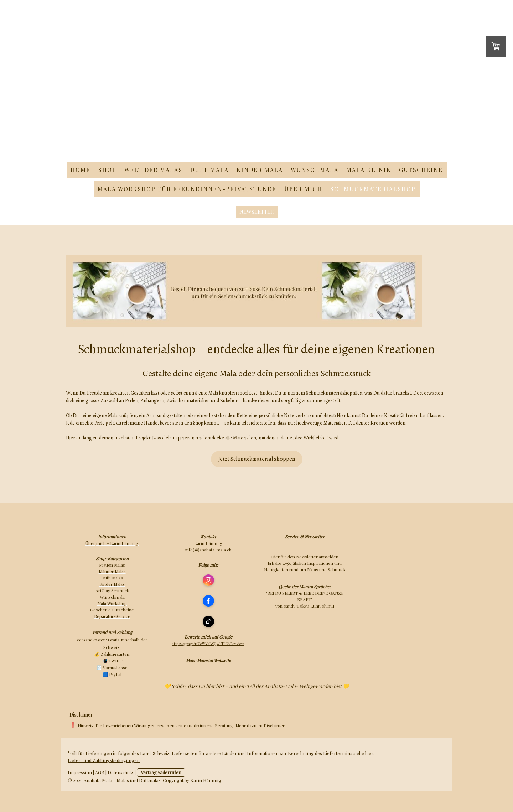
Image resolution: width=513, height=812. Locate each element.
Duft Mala (209, 170)
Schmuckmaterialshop (373, 189)
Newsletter (257, 212)
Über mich (303, 189)
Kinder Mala (260, 170)
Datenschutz (121, 772)
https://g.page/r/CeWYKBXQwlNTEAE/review (208, 644)
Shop (107, 170)
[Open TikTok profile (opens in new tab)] (208, 621)
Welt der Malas (153, 170)
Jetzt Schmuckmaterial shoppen (257, 459)
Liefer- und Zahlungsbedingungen (104, 760)
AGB (100, 772)
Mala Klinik (369, 170)
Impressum (80, 772)
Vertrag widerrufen (161, 772)
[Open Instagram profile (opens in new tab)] (208, 580)
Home (81, 170)
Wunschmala (315, 170)
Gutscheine (421, 170)
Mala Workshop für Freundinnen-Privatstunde (187, 189)
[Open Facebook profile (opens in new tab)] (208, 601)
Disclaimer (274, 725)
